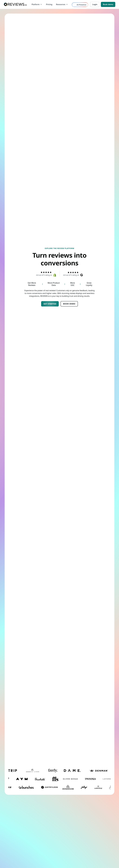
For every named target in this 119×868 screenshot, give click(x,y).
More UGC (73, 284)
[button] (37, 4)
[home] (15, 4)
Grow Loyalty (89, 284)
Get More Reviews (32, 284)
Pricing (49, 4)
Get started (50, 304)
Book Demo (69, 304)
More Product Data (54, 284)
